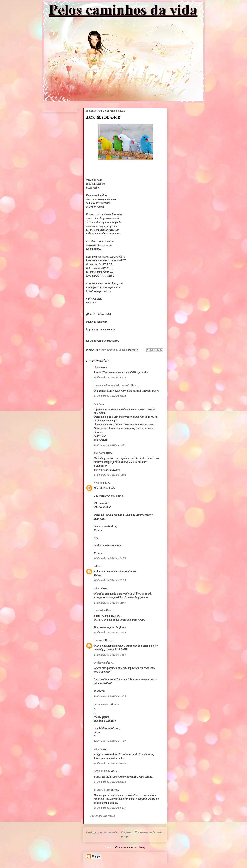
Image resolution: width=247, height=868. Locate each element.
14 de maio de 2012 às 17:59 (110, 696)
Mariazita (99, 611)
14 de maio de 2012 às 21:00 (110, 763)
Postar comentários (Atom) (130, 847)
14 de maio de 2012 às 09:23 (110, 396)
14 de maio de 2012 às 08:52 (110, 377)
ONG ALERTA (102, 771)
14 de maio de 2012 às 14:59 (110, 558)
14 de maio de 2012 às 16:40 (110, 603)
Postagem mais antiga (149, 832)
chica (97, 367)
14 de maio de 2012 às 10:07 (110, 445)
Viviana (98, 483)
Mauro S (99, 641)
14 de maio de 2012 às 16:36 (110, 580)
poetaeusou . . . (102, 704)
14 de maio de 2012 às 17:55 (110, 655)
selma (97, 588)
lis (95, 404)
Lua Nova (99, 453)
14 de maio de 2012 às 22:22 (110, 782)
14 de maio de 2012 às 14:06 (110, 475)
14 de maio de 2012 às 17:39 (110, 632)
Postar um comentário (103, 816)
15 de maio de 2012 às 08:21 (110, 808)
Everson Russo (102, 790)
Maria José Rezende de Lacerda (112, 386)
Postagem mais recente (102, 832)
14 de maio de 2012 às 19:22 (110, 741)
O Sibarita (100, 663)
